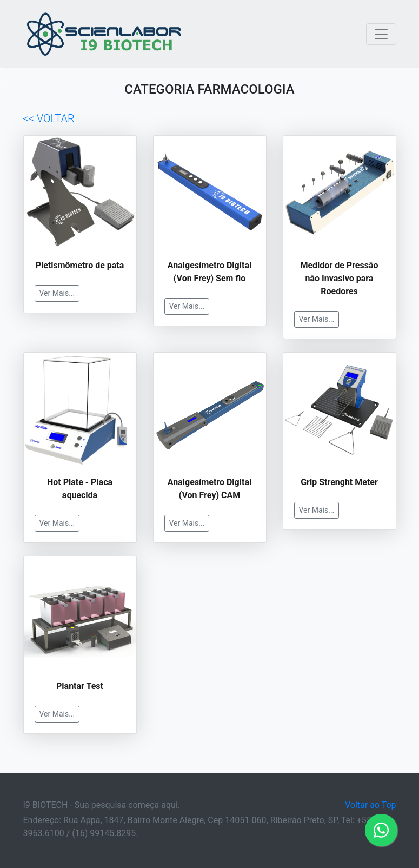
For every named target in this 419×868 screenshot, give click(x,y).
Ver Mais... (57, 293)
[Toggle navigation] (381, 34)
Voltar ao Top (371, 805)
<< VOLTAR (49, 118)
